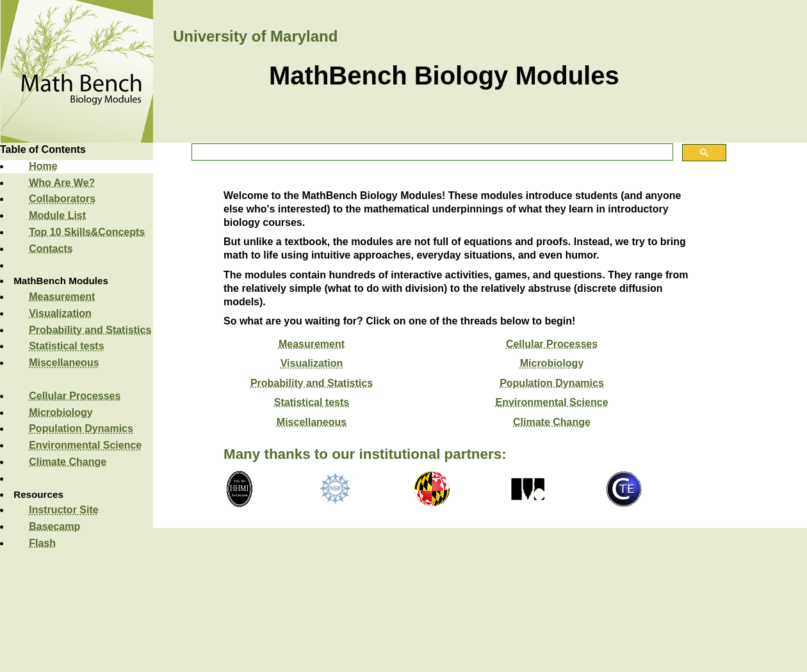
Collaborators (62, 199)
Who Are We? (62, 183)
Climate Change (68, 462)
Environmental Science (85, 445)
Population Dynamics (81, 428)
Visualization (60, 313)
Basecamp (54, 526)
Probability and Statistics (90, 330)
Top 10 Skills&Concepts (87, 232)
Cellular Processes (75, 396)
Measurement (62, 297)
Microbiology (61, 412)
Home (43, 166)
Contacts (51, 249)
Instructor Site (63, 510)
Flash (42, 543)
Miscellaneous (64, 363)
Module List (57, 215)
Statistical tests (66, 346)
